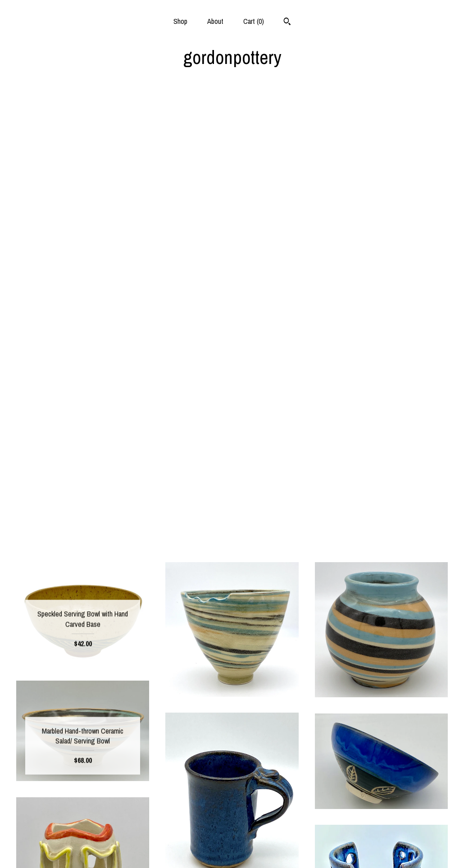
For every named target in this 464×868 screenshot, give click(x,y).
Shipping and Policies (83, 835)
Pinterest (232, 835)
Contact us (83, 850)
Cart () (254, 21)
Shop (180, 21)
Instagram (232, 820)
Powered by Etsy (381, 835)
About (215, 21)
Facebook (232, 806)
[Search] (287, 23)
